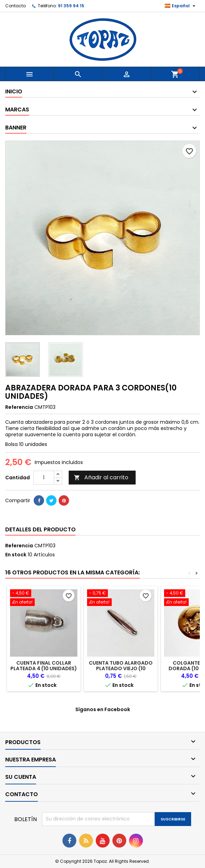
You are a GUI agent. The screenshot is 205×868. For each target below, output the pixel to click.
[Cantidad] (44, 478)
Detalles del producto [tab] (40, 529)
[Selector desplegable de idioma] (181, 6)
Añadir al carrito (101, 477)
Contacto (15, 6)
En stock (16, 555)
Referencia (19, 407)
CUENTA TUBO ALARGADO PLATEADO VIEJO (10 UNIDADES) (121, 668)
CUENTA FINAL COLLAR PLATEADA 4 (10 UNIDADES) (44, 666)
